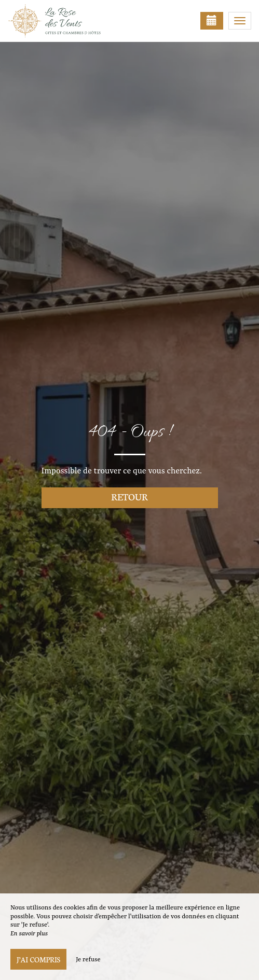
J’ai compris (38, 959)
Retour (129, 496)
